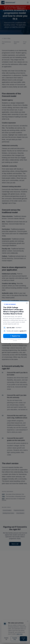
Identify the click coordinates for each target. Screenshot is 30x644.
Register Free (15, 336)
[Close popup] (27, 303)
